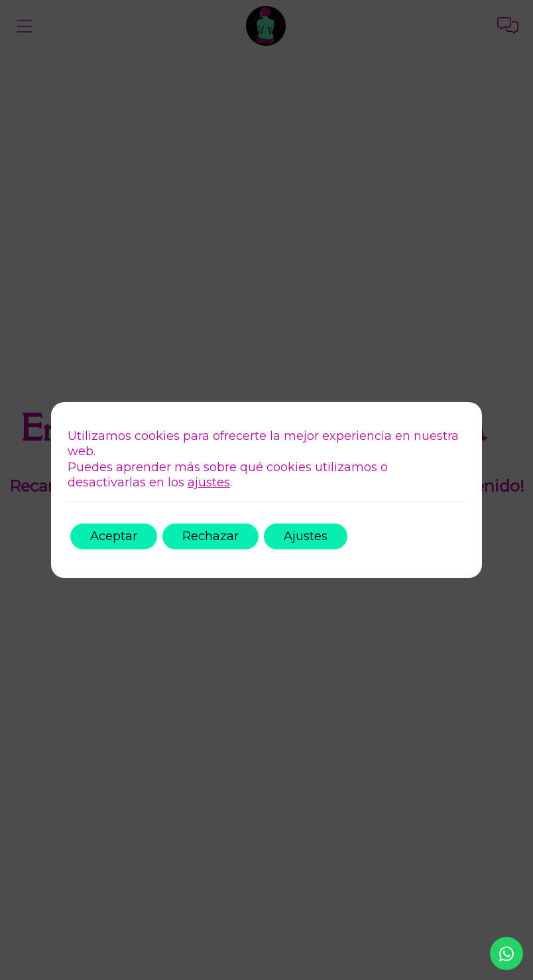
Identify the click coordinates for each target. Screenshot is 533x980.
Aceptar (114, 536)
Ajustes (306, 536)
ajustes (209, 482)
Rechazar (210, 536)
